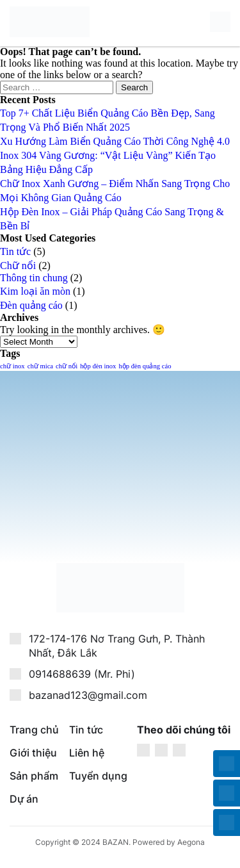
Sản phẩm (34, 776)
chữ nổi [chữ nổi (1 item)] (67, 366)
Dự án (24, 799)
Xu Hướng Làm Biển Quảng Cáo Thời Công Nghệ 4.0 (115, 141)
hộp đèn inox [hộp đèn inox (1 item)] (98, 366)
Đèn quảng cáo (31, 305)
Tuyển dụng (98, 776)
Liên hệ (87, 753)
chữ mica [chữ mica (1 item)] (40, 366)
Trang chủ (34, 730)
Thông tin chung (34, 278)
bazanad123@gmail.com (88, 695)
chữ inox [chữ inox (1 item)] (12, 366)
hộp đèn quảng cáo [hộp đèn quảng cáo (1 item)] (145, 366)
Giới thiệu (33, 753)
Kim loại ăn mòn (35, 291)
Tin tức (15, 251)
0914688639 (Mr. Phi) (82, 674)
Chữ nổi (18, 266)
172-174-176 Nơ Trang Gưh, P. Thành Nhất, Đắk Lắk (117, 646)
